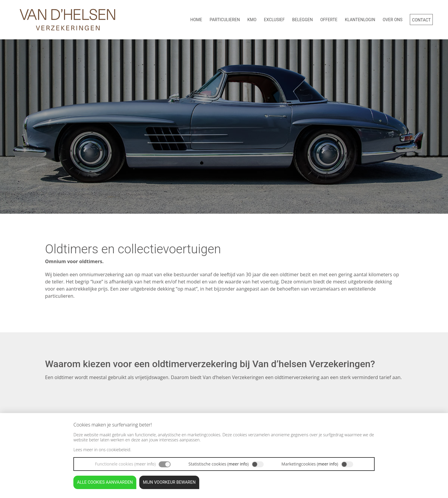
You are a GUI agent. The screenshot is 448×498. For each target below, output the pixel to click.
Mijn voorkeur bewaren (169, 482)
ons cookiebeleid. (115, 450)
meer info (145, 464)
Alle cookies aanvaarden (105, 482)
